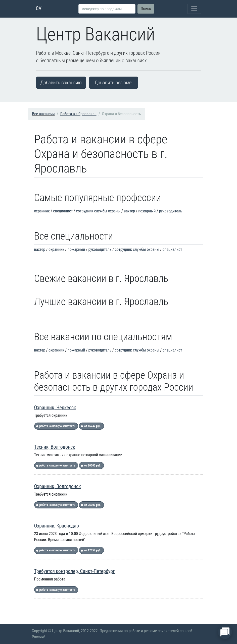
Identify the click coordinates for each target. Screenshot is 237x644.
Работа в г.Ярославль (78, 114)
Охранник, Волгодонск (58, 486)
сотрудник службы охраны (98, 211)
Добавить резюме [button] (113, 83)
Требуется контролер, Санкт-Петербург (75, 571)
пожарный (147, 211)
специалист (63, 211)
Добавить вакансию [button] (61, 83)
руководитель (171, 211)
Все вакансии (43, 114)
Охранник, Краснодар (57, 526)
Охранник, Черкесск (55, 407)
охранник (42, 211)
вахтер (129, 211)
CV (39, 8)
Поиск (146, 9)
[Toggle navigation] (194, 9)
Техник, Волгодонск (55, 447)
